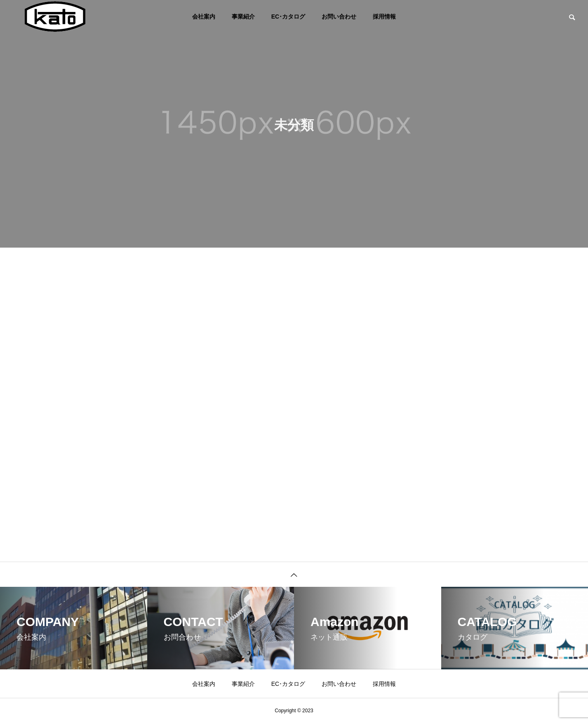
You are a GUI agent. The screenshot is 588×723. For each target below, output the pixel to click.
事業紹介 (243, 17)
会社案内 (204, 17)
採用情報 (384, 17)
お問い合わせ (339, 17)
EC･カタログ (288, 17)
